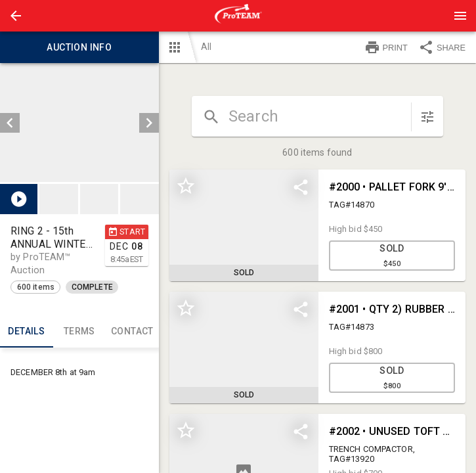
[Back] (16, 16)
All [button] (206, 47)
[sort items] (427, 117)
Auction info (79, 47)
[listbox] (79, 123)
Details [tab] (27, 332)
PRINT (386, 47)
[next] (149, 123)
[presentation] (238, 16)
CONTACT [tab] (132, 332)
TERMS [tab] (80, 332)
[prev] (10, 123)
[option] (79, 123)
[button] (16, 16)
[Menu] (460, 16)
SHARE (442, 47)
